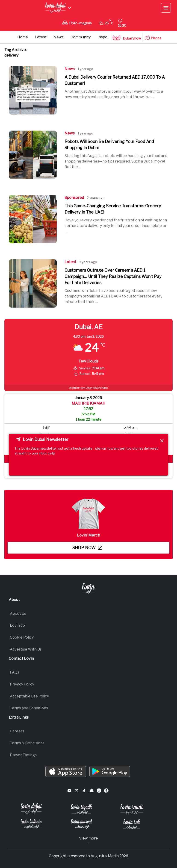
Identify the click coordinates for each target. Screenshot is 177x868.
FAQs (15, 672)
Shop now (87, 548)
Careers (17, 731)
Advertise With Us (26, 649)
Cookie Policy (22, 637)
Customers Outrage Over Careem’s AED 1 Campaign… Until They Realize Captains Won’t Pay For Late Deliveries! (113, 276)
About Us (18, 613)
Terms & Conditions (27, 743)
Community (81, 37)
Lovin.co (17, 625)
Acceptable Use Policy (29, 696)
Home (23, 37)
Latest (41, 37)
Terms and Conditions (29, 708)
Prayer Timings (23, 755)
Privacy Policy (22, 684)
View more (88, 841)
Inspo (102, 37)
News (59, 37)
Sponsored (74, 198)
